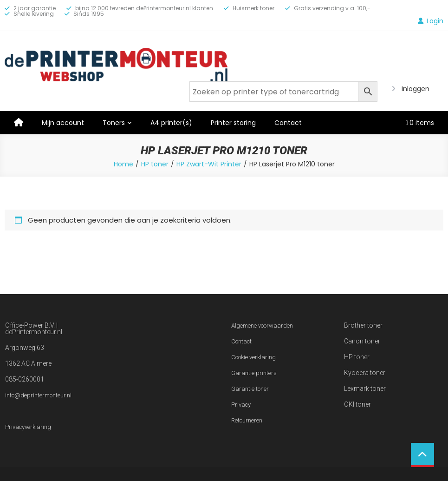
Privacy (241, 405)
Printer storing (233, 123)
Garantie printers (254, 373)
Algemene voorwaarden (262, 326)
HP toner (155, 164)
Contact (288, 123)
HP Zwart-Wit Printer (209, 164)
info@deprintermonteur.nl (38, 395)
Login (435, 21)
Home (123, 164)
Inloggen (416, 89)
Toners (114, 123)
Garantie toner (250, 389)
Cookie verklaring (253, 357)
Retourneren (247, 420)
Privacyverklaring (28, 427)
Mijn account (63, 123)
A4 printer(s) (171, 123)
